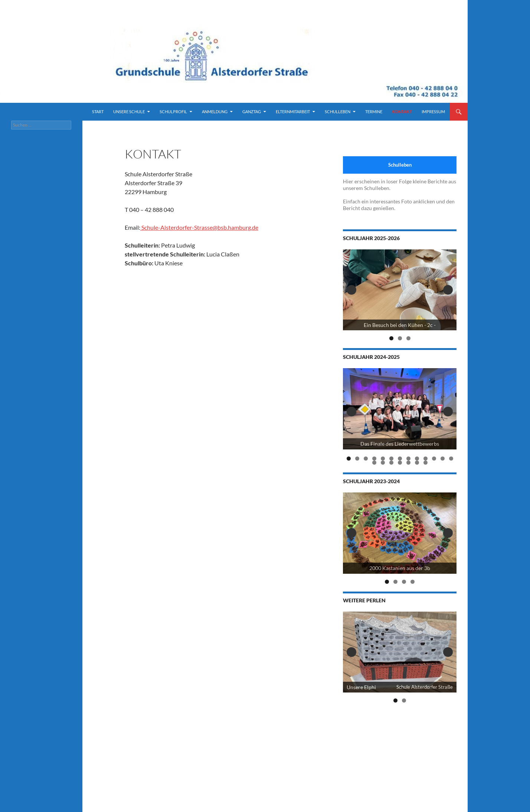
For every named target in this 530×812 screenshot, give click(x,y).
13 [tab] (451, 459)
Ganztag (252, 112)
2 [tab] (400, 338)
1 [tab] (391, 338)
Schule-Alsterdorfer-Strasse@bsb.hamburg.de (199, 227)
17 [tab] (400, 463)
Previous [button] (351, 290)
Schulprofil (173, 112)
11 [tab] (434, 459)
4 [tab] (374, 459)
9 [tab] (417, 459)
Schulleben (338, 112)
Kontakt (402, 112)
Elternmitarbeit (293, 112)
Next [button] (448, 290)
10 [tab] (426, 459)
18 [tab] (409, 463)
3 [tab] (408, 338)
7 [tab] (400, 459)
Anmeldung (215, 112)
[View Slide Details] (400, 290)
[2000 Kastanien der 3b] (400, 533)
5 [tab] (383, 459)
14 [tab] (374, 463)
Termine (374, 112)
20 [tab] (426, 463)
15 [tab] (383, 463)
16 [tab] (392, 463)
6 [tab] (391, 459)
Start (98, 112)
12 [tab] (443, 459)
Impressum (433, 112)
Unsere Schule (129, 112)
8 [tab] (408, 459)
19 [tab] (417, 463)
